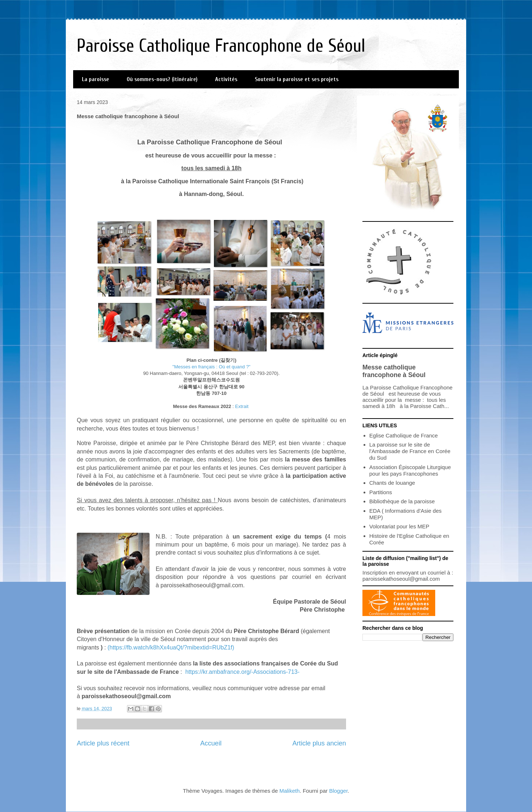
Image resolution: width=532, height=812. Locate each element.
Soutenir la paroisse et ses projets (297, 79)
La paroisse (96, 79)
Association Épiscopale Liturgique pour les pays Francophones (410, 470)
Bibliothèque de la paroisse (402, 501)
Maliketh (290, 791)
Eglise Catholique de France (404, 435)
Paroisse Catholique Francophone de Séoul (221, 46)
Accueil (211, 743)
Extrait (242, 406)
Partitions (381, 492)
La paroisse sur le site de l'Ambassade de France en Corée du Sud (410, 451)
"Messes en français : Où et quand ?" (211, 367)
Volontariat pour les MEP (399, 526)
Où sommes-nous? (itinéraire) (162, 79)
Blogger (338, 791)
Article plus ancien (319, 743)
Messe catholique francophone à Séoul (394, 371)
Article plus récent (103, 743)
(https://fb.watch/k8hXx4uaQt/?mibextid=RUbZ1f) (171, 647)
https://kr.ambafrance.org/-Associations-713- (242, 672)
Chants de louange (392, 483)
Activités (226, 79)
